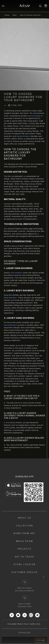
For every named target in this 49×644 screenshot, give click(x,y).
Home (7, 15)
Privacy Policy (23, 624)
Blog (15, 15)
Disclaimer (12, 624)
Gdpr (33, 624)
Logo (38, 624)
